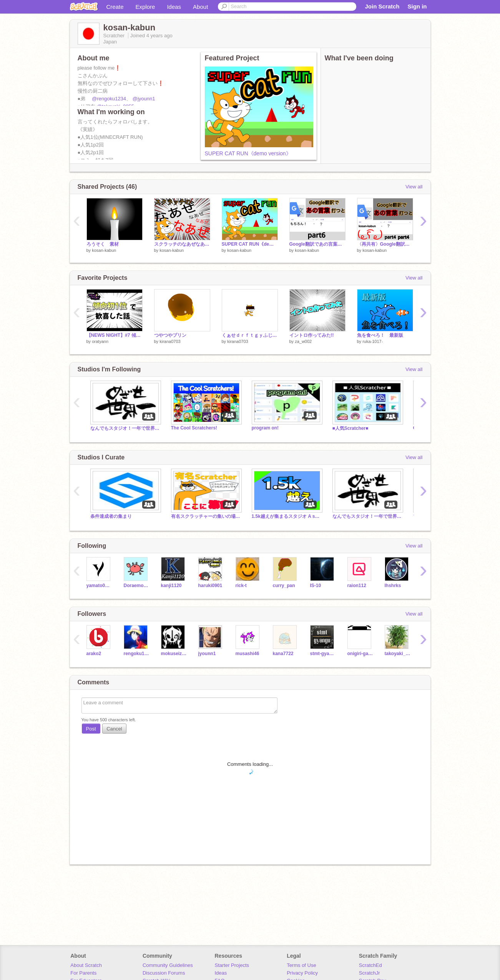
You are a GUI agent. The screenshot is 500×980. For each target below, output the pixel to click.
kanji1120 (171, 586)
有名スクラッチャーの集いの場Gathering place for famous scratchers (206, 516)
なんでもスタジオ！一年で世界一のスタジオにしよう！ (125, 428)
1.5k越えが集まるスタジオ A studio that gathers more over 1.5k (286, 516)
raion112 (357, 586)
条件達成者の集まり (111, 516)
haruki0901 (210, 586)
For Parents (83, 973)
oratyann (100, 341)
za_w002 (303, 341)
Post (91, 729)
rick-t (241, 586)
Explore (145, 7)
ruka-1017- (373, 341)
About (200, 7)
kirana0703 (170, 341)
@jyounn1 (144, 99)
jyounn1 (207, 654)
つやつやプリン (170, 335)
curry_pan (284, 586)
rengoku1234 (137, 654)
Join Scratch (382, 6)
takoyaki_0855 (398, 654)
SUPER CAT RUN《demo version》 (248, 153)
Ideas (174, 7)
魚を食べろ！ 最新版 (380, 335)
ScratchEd (370, 965)
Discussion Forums (164, 973)
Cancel (114, 729)
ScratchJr (370, 973)
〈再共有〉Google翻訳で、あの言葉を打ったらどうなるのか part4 (385, 244)
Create (115, 7)
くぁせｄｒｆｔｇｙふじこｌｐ (250, 335)
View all (414, 187)
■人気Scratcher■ (350, 428)
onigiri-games (360, 654)
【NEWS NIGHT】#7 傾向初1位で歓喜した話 (115, 335)
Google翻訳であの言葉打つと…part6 (317, 244)
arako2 (94, 654)
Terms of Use (301, 965)
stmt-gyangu (323, 654)
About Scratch (86, 965)
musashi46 (248, 654)
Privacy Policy (302, 973)
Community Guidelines (168, 965)
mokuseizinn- (174, 654)
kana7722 (283, 654)
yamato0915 (99, 586)
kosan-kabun (104, 250)
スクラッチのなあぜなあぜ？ (182, 244)
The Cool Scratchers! (194, 428)
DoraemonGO (137, 586)
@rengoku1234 (109, 99)
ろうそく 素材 (103, 244)
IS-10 (316, 586)
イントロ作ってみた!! (312, 335)
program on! (265, 428)
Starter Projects (232, 965)
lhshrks (393, 586)
